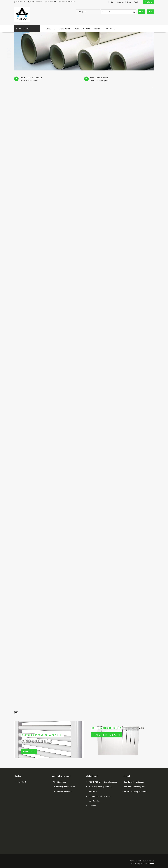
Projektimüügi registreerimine (135, 791)
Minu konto (149, 2)
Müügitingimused (60, 782)
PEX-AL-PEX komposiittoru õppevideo (103, 782)
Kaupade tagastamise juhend (64, 786)
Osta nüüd (29, 751)
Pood (136, 2)
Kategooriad (22, 29)
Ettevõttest (22, 782)
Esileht (112, 2)
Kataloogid (111, 29)
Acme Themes (149, 863)
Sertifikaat (92, 805)
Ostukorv (121, 2)
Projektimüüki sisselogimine (135, 786)
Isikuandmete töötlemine (63, 791)
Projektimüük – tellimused (134, 782)
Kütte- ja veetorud (83, 29)
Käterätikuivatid (65, 29)
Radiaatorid (50, 29)
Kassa (129, 2)
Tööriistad (98, 29)
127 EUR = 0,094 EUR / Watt (107, 735)
